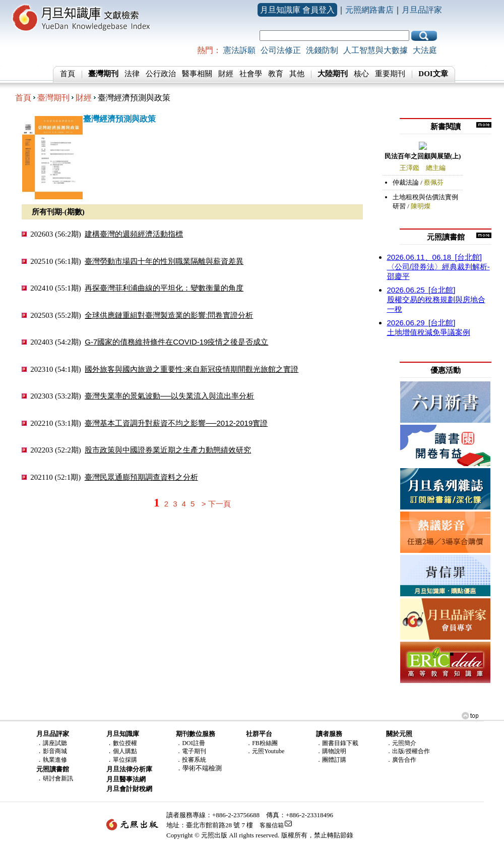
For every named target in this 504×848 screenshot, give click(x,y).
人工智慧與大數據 (375, 50)
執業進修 (55, 760)
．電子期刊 (191, 751)
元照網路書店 (369, 10)
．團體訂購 (331, 760)
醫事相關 (197, 74)
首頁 (68, 74)
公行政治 (161, 74)
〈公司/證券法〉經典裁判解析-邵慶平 (438, 267)
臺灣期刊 (53, 98)
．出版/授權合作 (408, 751)
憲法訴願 (239, 50)
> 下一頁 (216, 504)
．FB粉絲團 (262, 743)
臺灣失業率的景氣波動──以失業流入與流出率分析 (169, 396)
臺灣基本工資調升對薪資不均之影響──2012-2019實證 (176, 423)
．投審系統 (191, 760)
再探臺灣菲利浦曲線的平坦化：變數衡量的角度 (164, 288)
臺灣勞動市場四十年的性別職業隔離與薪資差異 (164, 261)
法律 (132, 74)
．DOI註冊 (190, 743)
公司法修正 (281, 50)
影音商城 (55, 751)
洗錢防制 (322, 50)
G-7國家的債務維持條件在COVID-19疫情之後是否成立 (176, 342)
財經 (226, 74)
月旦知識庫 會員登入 (297, 10)
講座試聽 (55, 743)
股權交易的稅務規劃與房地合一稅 (436, 299)
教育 (276, 74)
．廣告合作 (401, 760)
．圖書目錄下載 (337, 743)
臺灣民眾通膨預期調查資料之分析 (141, 477)
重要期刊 (390, 74)
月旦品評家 (422, 10)
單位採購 (125, 760)
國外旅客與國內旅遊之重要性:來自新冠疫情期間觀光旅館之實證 (192, 369)
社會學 (251, 74)
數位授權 (125, 743)
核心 (361, 74)
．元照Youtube (265, 751)
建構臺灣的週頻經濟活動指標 (134, 234)
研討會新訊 (58, 778)
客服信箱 (272, 825)
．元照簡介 (401, 743)
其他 (297, 74)
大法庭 (425, 50)
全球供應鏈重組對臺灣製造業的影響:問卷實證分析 (169, 315)
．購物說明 (331, 751)
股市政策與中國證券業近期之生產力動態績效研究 (168, 450)
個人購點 (125, 751)
